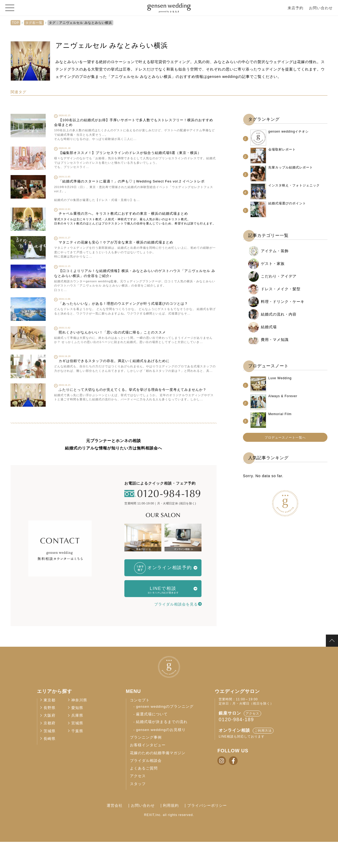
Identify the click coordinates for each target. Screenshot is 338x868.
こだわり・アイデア (279, 276)
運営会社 (124, 832)
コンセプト (140, 726)
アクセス (138, 802)
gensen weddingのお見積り (161, 756)
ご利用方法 (263, 757)
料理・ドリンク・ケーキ (283, 302)
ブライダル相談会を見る (176, 626)
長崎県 (50, 765)
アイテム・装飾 (275, 251)
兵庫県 (77, 742)
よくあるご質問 (144, 794)
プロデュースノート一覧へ (285, 438)
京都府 (50, 750)
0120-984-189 (236, 746)
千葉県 (77, 757)
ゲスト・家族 (273, 264)
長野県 (50, 734)
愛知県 (77, 734)
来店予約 (295, 8)
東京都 (50, 726)
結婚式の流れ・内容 (279, 314)
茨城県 (50, 757)
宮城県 (77, 750)
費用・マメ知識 (275, 340)
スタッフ (138, 810)
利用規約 (171, 832)
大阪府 (50, 742)
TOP (15, 23)
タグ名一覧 (34, 23)
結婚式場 (269, 327)
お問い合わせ (321, 8)
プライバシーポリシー (203, 832)
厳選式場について (152, 740)
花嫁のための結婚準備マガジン (158, 779)
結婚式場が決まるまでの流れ (162, 748)
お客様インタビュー (148, 771)
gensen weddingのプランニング (165, 733)
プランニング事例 (146, 764)
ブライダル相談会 (146, 787)
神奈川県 (79, 726)
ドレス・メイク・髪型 (281, 289)
